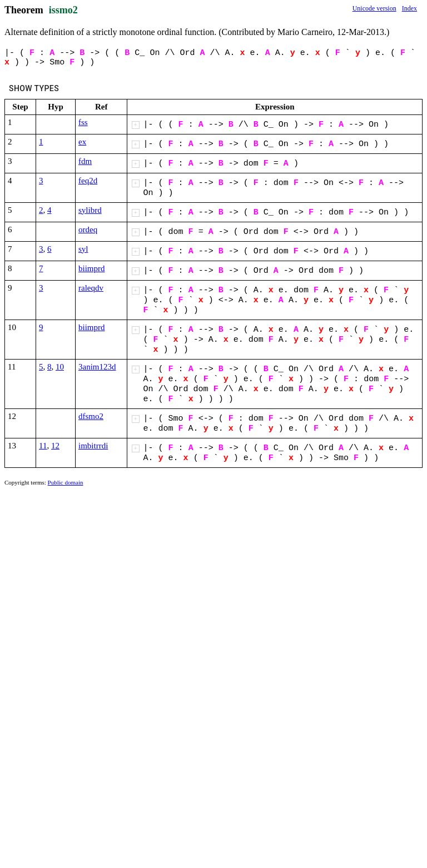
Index (409, 8)
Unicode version (374, 8)
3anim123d (97, 367)
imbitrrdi (93, 446)
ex (82, 142)
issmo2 (63, 10)
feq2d (88, 181)
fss (83, 122)
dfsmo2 (91, 416)
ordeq (88, 230)
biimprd (92, 268)
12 (55, 446)
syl (83, 249)
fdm (85, 161)
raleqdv (91, 288)
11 (43, 446)
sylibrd (90, 210)
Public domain (66, 482)
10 (60, 367)
